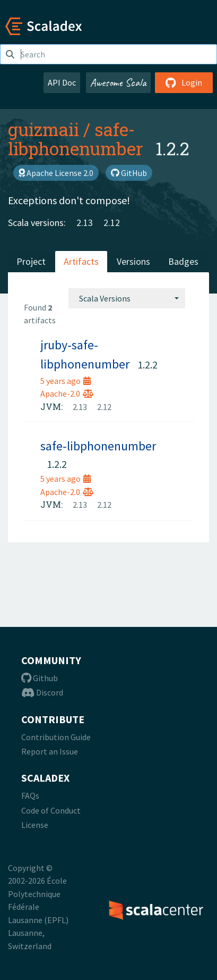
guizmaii (44, 129)
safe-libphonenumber (75, 139)
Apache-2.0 (67, 393)
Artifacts (81, 261)
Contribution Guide (56, 737)
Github (40, 678)
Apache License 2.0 (56, 173)
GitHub (129, 173)
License (35, 825)
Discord (42, 692)
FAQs (30, 795)
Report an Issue (50, 751)
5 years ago (66, 381)
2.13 (85, 223)
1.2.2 (147, 365)
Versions (133, 261)
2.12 (112, 223)
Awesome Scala (118, 82)
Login (184, 82)
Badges (183, 261)
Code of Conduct (51, 810)
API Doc (62, 82)
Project (31, 261)
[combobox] (127, 298)
